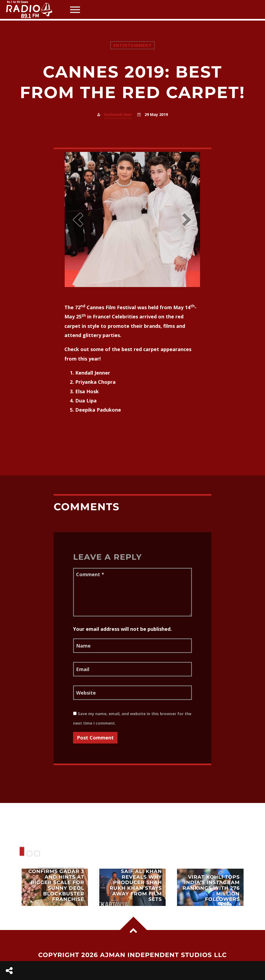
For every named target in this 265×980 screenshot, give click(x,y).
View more (55, 887)
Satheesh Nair (118, 114)
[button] (78, 220)
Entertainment (132, 45)
